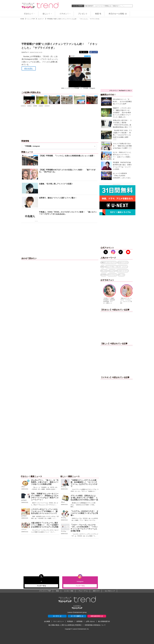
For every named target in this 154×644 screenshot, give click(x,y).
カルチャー (41, 19)
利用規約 (70, 621)
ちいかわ (104, 271)
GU (103, 267)
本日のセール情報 (118, 14)
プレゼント (83, 14)
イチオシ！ (65, 14)
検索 (98, 14)
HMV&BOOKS (97, 616)
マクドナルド (113, 275)
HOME (22, 19)
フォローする (41, 586)
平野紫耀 (35, 106)
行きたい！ (30, 14)
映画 (57, 591)
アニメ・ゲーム (83, 591)
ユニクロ (112, 271)
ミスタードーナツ (123, 271)
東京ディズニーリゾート (109, 263)
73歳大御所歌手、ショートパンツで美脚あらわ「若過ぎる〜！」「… (104, 6)
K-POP (104, 275)
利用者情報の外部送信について (95, 625)
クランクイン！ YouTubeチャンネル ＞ (121, 91)
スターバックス (123, 263)
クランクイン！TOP (45, 591)
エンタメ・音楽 (69, 591)
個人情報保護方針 (104, 621)
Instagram (41, 106)
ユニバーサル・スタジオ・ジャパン (117, 267)
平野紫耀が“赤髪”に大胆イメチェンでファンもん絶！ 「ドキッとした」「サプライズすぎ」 (74, 19)
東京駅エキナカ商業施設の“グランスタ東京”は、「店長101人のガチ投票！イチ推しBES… (83, 505)
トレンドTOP (31, 19)
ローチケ (57, 616)
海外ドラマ (96, 591)
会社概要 (47, 621)
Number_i (29, 106)
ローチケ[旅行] (77, 616)
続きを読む (29, 68)
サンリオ (122, 275)
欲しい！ (47, 14)
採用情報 (79, 621)
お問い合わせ (90, 621)
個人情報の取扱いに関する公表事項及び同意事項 (65, 625)
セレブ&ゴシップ (110, 591)
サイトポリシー (59, 621)
